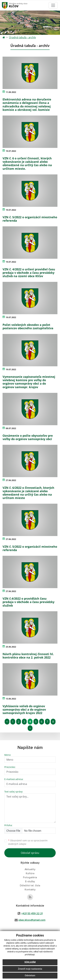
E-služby (30, 881)
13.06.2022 (11, 699)
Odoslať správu (30, 853)
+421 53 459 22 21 (32, 914)
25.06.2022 (11, 647)
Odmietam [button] (30, 975)
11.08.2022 (11, 92)
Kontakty (30, 890)
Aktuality (30, 869)
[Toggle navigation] (53, 5)
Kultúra (30, 873)
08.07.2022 (11, 428)
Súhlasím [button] (30, 962)
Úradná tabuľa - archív (22, 37)
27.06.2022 (11, 480)
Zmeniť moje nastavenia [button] (30, 969)
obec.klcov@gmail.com (32, 920)
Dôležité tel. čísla (30, 886)
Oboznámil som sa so (28, 842)
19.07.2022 (11, 151)
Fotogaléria (30, 877)
